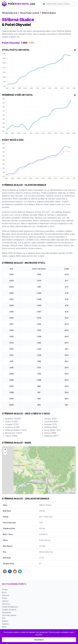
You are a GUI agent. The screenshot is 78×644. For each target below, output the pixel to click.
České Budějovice (10, 607)
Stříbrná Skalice (49, 13)
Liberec (5, 601)
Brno (4, 592)
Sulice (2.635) (12, 421)
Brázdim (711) (50, 424)
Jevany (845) (50, 419)
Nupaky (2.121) (12, 424)
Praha (5, 590)
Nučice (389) (50, 433)
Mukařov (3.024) (13, 419)
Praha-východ (45, 540)
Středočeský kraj (10, 13)
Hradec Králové (9, 610)
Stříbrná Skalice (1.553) (16, 430)
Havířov (6, 624)
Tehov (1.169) (11, 436)
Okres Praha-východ (30, 13)
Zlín (4, 618)
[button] (5, 450)
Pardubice (7, 612)
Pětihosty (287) (51, 436)
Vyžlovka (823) (51, 421)
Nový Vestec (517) (53, 430)
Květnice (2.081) (13, 427)
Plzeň (4, 598)
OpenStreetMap (62, 493)
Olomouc (6, 604)
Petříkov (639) (51, 427)
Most (4, 627)
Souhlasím (39, 640)
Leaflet (52, 493)
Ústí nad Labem (9, 615)
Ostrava (5, 595)
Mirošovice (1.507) (14, 433)
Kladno (5, 621)
